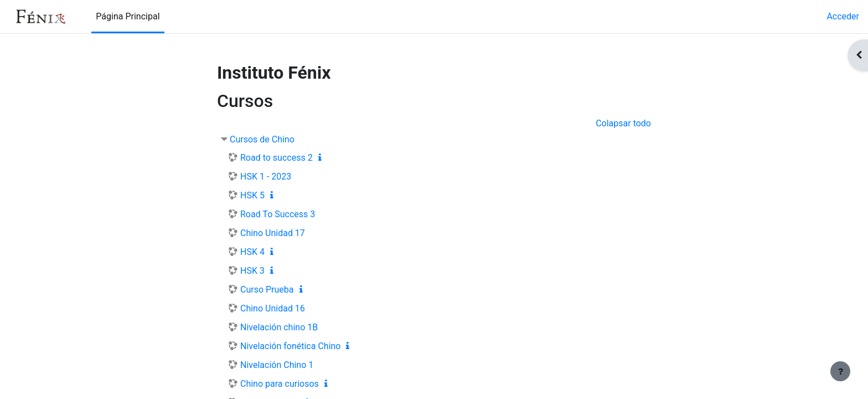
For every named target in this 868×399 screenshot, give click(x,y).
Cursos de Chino (262, 139)
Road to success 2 (277, 158)
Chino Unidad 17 (273, 233)
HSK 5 (252, 195)
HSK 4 (252, 252)
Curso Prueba (267, 290)
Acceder (843, 16)
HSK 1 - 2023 (266, 177)
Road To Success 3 (278, 214)
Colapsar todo (623, 123)
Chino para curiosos (280, 384)
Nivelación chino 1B (279, 327)
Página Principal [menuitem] (128, 16)
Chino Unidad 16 (273, 308)
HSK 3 (252, 271)
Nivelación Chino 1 (277, 365)
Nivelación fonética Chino (290, 346)
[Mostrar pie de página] (840, 371)
